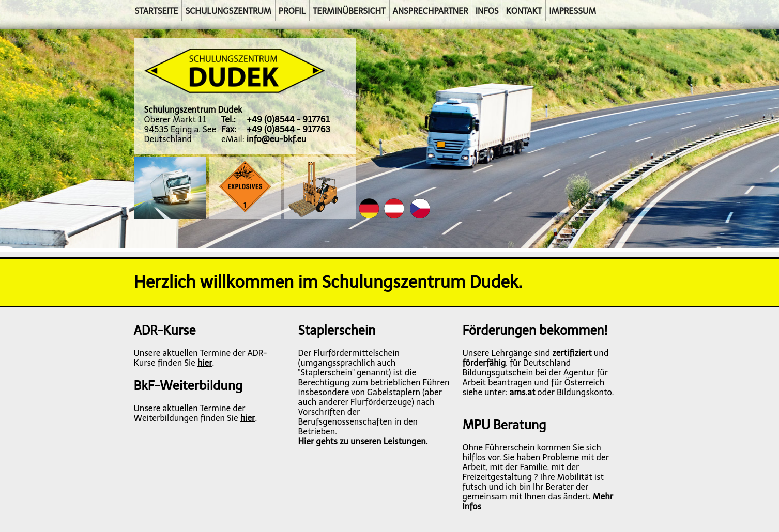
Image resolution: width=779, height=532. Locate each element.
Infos (487, 11)
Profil (292, 11)
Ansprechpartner (431, 11)
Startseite (157, 11)
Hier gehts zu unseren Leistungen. (363, 441)
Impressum (572, 11)
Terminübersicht (349, 11)
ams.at (523, 392)
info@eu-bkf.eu (277, 139)
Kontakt (524, 11)
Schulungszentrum (228, 11)
